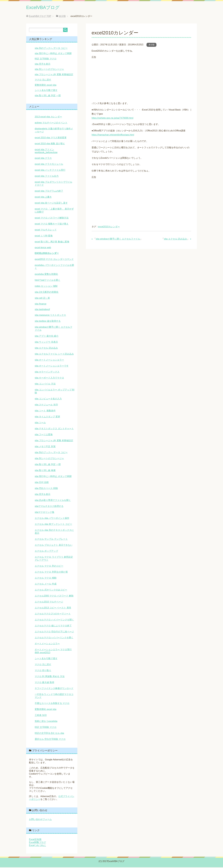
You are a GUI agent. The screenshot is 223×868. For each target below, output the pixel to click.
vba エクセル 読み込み (175, 240)
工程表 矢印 (41, 716)
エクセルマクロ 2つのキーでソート (53, 614)
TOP (40, 17)
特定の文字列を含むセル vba (49, 734)
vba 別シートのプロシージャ (49, 70)
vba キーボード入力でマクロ (49, 378)
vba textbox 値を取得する (48, 322)
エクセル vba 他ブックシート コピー (53, 525)
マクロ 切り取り (43, 671)
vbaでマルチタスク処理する (49, 507)
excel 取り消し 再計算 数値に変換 (52, 242)
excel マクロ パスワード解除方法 (52, 218)
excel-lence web (43, 248)
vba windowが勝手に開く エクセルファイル (118, 240)
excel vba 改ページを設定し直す (51, 204)
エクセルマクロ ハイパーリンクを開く (54, 620)
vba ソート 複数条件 (45, 411)
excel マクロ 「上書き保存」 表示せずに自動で (54, 211)
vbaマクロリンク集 (45, 513)
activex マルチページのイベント (51, 123)
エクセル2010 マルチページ (49, 602)
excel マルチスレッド (46, 230)
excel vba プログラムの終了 (49, 192)
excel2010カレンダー (109, 227)
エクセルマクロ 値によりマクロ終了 (53, 626)
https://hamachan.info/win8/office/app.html (113, 135)
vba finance (41, 305)
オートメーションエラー (47, 644)
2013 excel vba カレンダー (48, 117)
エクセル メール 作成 (46, 585)
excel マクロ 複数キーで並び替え (52, 224)
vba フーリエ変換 (44, 435)
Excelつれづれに (37, 846)
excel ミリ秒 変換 (44, 236)
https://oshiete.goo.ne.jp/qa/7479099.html (112, 119)
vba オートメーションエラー (49, 361)
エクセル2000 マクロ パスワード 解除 (54, 596)
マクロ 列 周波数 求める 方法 (50, 677)
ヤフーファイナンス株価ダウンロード (54, 689)
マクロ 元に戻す (43, 80)
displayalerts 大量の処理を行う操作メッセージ (54, 131)
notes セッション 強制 (46, 287)
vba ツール (40, 423)
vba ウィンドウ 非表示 (46, 343)
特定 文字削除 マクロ (46, 59)
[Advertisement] (141, 80)
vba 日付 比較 (42, 483)
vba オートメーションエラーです (52, 367)
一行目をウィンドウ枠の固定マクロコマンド (54, 697)
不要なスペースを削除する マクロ (52, 704)
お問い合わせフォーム (40, 820)
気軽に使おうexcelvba (46, 722)
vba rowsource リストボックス (50, 316)
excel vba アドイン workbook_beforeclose (46, 152)
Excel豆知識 (35, 840)
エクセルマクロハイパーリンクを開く (54, 638)
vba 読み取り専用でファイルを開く (53, 501)
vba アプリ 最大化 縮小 (47, 337)
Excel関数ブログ (37, 843)
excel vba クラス (43, 159)
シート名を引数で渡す (46, 91)
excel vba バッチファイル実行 (50, 171)
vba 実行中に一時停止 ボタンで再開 (53, 54)
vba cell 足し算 (42, 299)
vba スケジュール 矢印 (46, 405)
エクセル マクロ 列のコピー (49, 567)
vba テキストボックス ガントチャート (54, 429)
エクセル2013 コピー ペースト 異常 (53, 608)
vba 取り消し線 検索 (45, 471)
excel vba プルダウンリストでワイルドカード (53, 184)
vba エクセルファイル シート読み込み (54, 355)
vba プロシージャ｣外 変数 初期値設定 (54, 75)
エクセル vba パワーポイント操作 (52, 519)
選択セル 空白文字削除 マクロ (50, 740)
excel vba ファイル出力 (47, 177)
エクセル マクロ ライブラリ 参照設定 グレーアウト (54, 559)
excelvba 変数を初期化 (46, 275)
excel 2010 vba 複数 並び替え (50, 144)
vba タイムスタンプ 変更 (47, 417)
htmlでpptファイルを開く (48, 281)
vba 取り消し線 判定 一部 (48, 96)
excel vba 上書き (43, 198)
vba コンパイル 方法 (45, 384)
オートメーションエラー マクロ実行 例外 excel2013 (53, 652)
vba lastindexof (42, 310)
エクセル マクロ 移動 (46, 579)
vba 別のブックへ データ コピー (51, 49)
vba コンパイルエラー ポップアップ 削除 (55, 392)
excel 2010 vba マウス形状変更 (51, 138)
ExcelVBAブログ (45, 8)
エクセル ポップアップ (46, 552)
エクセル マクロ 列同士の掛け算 (51, 573)
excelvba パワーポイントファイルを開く (54, 267)
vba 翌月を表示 (43, 65)
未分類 (151, 45)
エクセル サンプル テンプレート (51, 540)
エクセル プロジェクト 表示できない (54, 546)
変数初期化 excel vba (46, 86)
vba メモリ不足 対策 (45, 447)
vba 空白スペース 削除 (46, 489)
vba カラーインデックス (47, 372)
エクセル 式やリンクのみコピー (51, 590)
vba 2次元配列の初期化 (47, 293)
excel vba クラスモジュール (49, 165)
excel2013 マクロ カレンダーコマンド (54, 260)
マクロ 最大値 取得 (44, 683)
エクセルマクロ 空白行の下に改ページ (54, 632)
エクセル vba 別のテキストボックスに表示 (54, 532)
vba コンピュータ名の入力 (48, 399)
